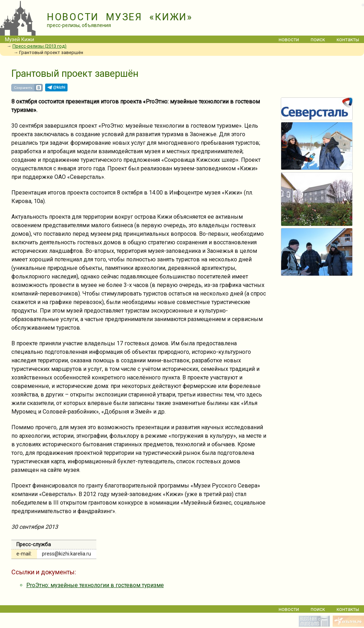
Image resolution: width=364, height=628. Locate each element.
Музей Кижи (20, 40)
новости (289, 40)
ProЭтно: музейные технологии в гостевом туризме (95, 585)
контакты (348, 40)
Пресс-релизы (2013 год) (39, 46)
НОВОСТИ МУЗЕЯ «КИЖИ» (120, 17)
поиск (318, 40)
